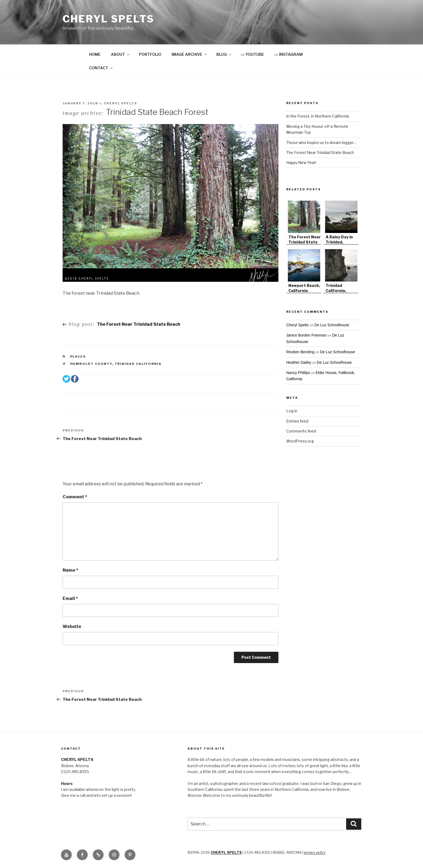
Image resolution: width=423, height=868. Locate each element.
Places (78, 356)
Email (70, 598)
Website (72, 627)
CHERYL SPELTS (226, 852)
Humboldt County (91, 364)
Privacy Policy (315, 852)
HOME (95, 54)
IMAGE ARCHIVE (190, 54)
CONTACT (101, 68)
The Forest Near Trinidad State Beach (320, 152)
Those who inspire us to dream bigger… (321, 143)
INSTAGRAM (289, 54)
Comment (75, 497)
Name (70, 570)
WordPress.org (300, 441)
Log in (292, 411)
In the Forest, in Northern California (318, 116)
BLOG (224, 54)
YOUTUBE (253, 54)
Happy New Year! (301, 162)
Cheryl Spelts (108, 19)
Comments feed (301, 431)
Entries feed (297, 421)
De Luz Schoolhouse (332, 325)
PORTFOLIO (150, 54)
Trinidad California (138, 364)
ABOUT (120, 54)
